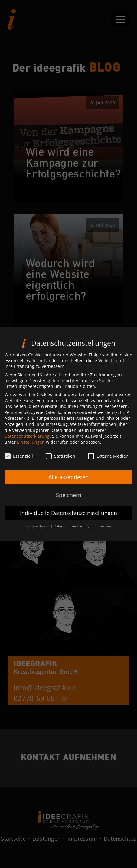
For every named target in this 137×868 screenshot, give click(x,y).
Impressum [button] (102, 530)
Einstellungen (31, 446)
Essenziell (19, 460)
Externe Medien (108, 460)
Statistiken (60, 460)
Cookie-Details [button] (38, 530)
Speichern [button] (69, 500)
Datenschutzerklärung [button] (72, 530)
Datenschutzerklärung (27, 441)
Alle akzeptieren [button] (68, 482)
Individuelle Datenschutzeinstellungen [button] (68, 517)
